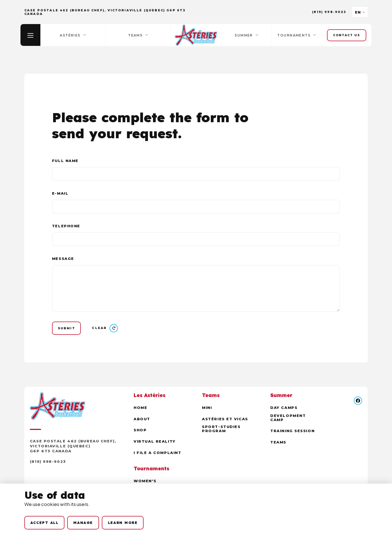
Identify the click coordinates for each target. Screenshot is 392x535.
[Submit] (67, 328)
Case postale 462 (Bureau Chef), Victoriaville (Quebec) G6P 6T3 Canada (73, 447)
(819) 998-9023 (329, 12)
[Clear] (106, 328)
